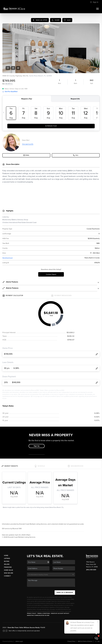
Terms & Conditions (44, 613)
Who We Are (9, 573)
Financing (8, 567)
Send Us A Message (65, 592)
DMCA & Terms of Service (85, 641)
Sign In (94, 2)
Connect (7, 576)
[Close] (97, 622)
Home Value (8, 570)
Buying (7, 561)
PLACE (43, 628)
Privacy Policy (32, 613)
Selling (7, 564)
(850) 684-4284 (91, 570)
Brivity (11, 641)
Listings (7, 558)
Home (6, 556)
